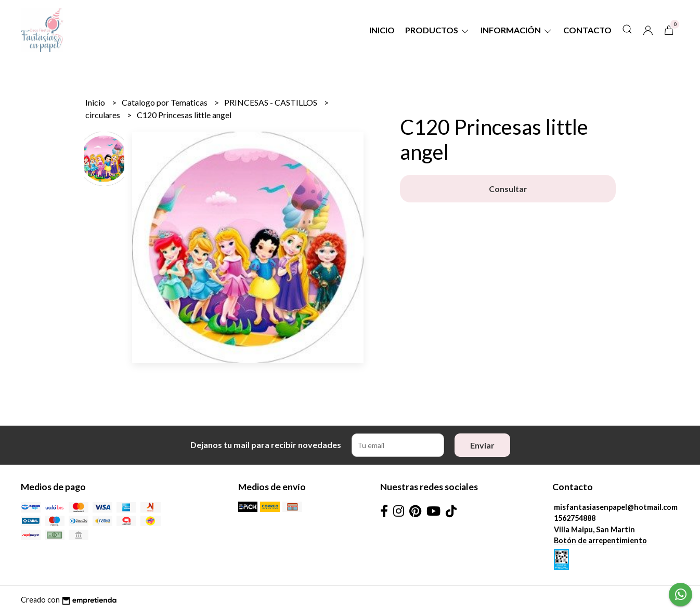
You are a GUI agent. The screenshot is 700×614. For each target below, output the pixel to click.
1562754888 (575, 518)
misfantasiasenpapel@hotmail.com (616, 507)
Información (517, 30)
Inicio (382, 30)
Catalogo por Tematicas (165, 102)
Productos (438, 30)
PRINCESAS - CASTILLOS (271, 102)
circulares (103, 115)
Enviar (482, 445)
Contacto (587, 30)
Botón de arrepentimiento (600, 540)
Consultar (508, 189)
